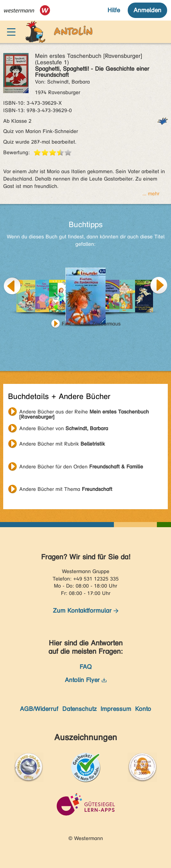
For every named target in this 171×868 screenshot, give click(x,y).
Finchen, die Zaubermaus (91, 324)
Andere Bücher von (64, 428)
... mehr (151, 194)
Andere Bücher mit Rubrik (62, 444)
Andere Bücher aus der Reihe (84, 412)
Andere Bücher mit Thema (66, 489)
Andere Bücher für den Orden (81, 467)
